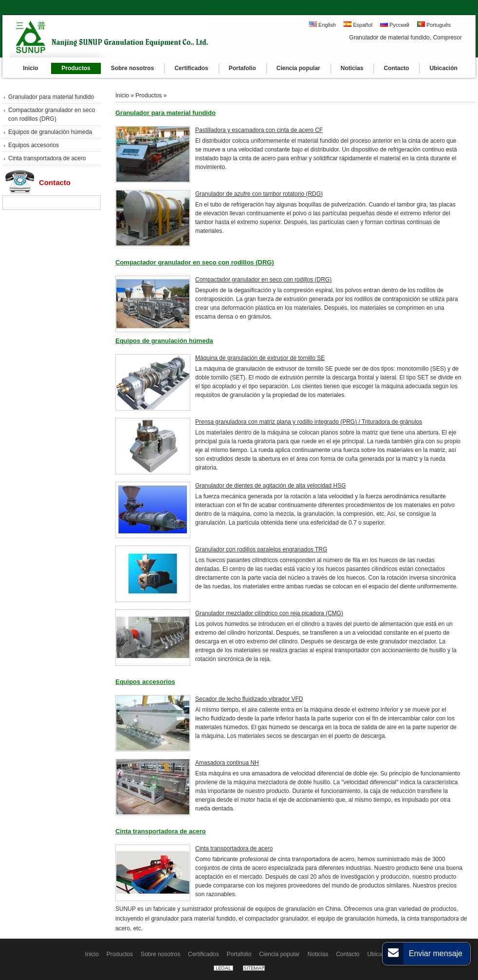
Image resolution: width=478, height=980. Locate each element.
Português (434, 25)
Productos (148, 95)
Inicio (122, 95)
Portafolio (239, 954)
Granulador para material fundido (51, 97)
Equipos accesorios (34, 145)
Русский (395, 25)
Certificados (203, 954)
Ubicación (380, 954)
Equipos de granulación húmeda (50, 132)
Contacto (55, 182)
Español (358, 25)
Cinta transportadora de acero (47, 158)
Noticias (318, 954)
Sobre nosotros (160, 954)
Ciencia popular (279, 954)
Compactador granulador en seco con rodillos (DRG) (52, 114)
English (322, 25)
